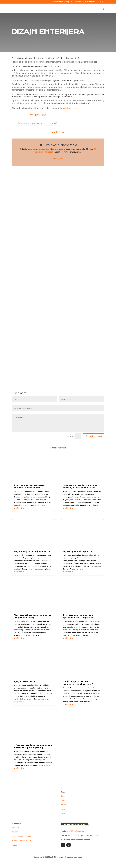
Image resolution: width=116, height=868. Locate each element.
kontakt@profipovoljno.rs (76, 831)
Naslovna (15, 827)
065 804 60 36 (79, 2)
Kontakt (15, 845)
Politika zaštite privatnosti (21, 841)
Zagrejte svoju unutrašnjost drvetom (32, 551)
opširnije (19, 508)
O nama (15, 832)
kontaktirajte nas (68, 108)
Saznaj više (58, 158)
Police (63, 809)
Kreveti (63, 800)
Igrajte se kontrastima (25, 681)
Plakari (63, 805)
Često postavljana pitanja (21, 836)
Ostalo (63, 814)
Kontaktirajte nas (74, 824)
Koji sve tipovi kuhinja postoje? (78, 551)
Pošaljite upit (58, 132)
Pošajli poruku (94, 436)
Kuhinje (63, 796)
